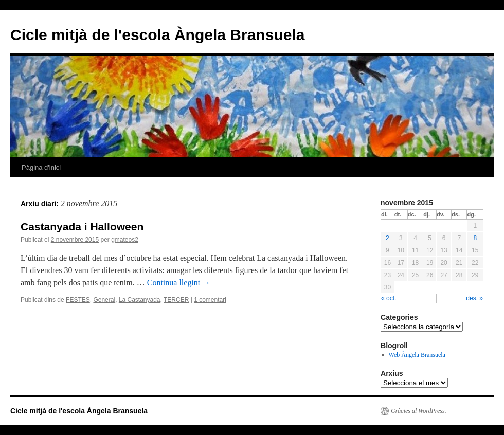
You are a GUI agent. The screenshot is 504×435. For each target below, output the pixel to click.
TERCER (176, 300)
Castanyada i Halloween (82, 226)
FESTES (78, 300)
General (104, 300)
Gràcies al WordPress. (419, 411)
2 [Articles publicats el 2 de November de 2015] (388, 238)
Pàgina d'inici (41, 167)
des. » (474, 298)
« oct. (389, 298)
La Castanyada (140, 300)
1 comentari (210, 300)
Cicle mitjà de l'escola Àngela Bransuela (157, 35)
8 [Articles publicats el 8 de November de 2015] (475, 238)
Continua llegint (179, 283)
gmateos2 (125, 240)
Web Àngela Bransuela (417, 355)
